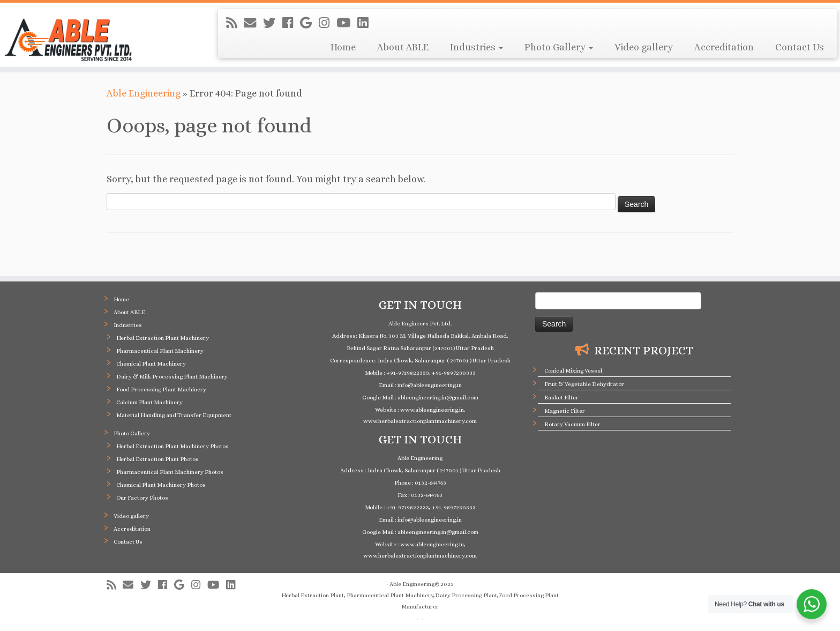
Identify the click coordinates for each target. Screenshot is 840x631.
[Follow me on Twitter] (273, 23)
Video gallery (644, 47)
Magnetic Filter (565, 411)
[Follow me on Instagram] (328, 23)
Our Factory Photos (142, 498)
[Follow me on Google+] (309, 23)
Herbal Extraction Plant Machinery (163, 338)
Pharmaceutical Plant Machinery (160, 351)
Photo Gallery (559, 47)
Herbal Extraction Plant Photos (157, 459)
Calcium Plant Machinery (149, 402)
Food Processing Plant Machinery (161, 389)
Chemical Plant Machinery (151, 364)
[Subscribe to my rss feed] (235, 23)
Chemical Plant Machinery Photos (161, 485)
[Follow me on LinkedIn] (366, 23)
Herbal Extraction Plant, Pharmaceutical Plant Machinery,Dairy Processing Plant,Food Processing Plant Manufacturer (420, 601)
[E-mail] (253, 23)
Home (343, 47)
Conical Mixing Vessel (573, 371)
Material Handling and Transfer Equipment (174, 415)
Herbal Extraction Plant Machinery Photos (172, 446)
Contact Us (800, 47)
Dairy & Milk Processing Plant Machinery (172, 377)
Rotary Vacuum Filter (572, 424)
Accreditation (724, 47)
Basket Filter (561, 398)
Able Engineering (144, 93)
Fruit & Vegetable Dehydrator (584, 384)
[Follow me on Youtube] (347, 23)
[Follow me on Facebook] (291, 23)
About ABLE (403, 47)
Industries (477, 47)
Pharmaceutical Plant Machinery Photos (170, 472)
